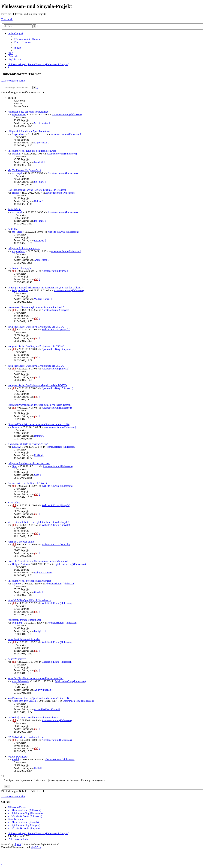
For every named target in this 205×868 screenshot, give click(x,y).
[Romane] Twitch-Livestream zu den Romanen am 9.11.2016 (39, 424)
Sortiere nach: (57, 780)
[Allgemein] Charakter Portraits (24, 248)
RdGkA (16, 447)
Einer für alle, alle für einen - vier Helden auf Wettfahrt (35, 678)
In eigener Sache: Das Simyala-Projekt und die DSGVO (36, 327)
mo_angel (17, 173)
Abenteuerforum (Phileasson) (67, 115)
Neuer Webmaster (17, 659)
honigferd (17, 623)
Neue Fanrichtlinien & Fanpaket (24, 639)
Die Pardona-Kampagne (20, 268)
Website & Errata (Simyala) (56, 329)
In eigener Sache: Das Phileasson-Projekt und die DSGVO (37, 385)
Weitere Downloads (18, 757)
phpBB (17, 844)
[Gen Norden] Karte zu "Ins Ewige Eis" (28, 444)
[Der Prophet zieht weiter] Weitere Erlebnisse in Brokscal (37, 190)
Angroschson (18, 134)
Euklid (15, 759)
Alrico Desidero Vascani (24, 701)
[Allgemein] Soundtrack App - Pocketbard (29, 131)
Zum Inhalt (7, 19)
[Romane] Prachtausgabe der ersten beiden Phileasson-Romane (40, 405)
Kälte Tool (13, 229)
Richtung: (94, 780)
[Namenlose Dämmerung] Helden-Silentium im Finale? (36, 307)
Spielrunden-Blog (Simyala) (56, 349)
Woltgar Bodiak (20, 290)
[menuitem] (27, 39)
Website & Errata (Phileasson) (63, 232)
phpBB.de (36, 847)
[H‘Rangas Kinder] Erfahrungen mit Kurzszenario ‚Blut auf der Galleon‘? (45, 288)
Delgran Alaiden (20, 564)
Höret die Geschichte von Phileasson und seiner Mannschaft (38, 561)
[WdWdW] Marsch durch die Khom (26, 737)
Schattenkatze (19, 115)
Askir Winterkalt (20, 681)
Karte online (14, 503)
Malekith (17, 154)
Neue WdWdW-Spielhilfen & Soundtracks (29, 600)
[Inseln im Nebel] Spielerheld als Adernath (29, 581)
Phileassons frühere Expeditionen (24, 620)
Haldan (16, 193)
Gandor (16, 584)
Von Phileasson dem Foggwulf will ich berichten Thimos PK (38, 698)
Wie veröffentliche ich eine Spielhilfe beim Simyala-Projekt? (38, 522)
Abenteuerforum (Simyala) (56, 271)
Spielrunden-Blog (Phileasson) (58, 388)
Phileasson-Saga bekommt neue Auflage (28, 112)
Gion (15, 466)
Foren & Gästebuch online (21, 542)
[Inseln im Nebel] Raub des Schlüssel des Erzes (32, 151)
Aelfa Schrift (14, 209)
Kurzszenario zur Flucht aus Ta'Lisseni (27, 483)
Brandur (16, 427)
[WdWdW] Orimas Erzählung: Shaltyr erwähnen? (33, 718)
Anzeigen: (18, 780)
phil (14, 271)
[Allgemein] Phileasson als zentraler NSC (29, 463)
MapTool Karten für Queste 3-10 (24, 170)
